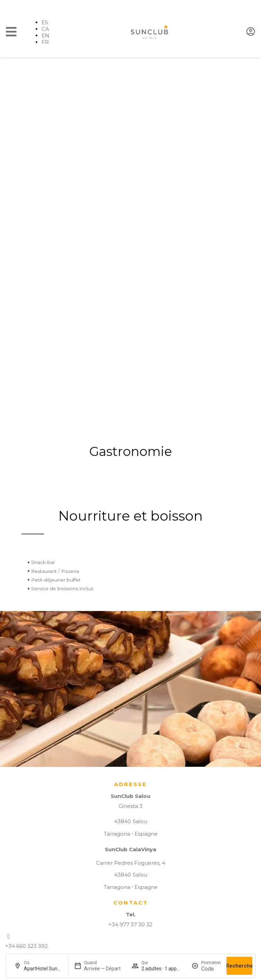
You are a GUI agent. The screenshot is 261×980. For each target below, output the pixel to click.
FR (45, 42)
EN (45, 35)
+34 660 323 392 (26, 946)
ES (45, 22)
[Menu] (11, 32)
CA (45, 29)
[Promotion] (211, 969)
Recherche (239, 966)
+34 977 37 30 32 (130, 924)
